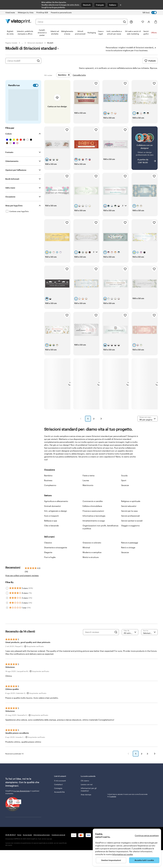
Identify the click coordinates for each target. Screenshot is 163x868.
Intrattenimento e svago (94, 531)
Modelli (50, 43)
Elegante (48, 563)
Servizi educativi (129, 517)
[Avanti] (155, 764)
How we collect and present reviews (22, 586)
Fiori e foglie (50, 568)
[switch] (151, 13)
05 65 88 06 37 (11, 845)
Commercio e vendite (93, 512)
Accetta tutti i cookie (144, 860)
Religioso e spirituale (131, 512)
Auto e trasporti (51, 526)
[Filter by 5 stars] (7, 599)
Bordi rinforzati (12, 172)
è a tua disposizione (22, 802)
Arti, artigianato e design (56, 522)
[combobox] (80, 22)
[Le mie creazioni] (137, 22)
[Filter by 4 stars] (7, 604)
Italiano (113, 5)
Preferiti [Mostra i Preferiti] (150, 61)
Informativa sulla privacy (42, 845)
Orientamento (12, 154)
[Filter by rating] (130, 643)
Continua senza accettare (147, 835)
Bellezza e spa (51, 531)
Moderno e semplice (92, 563)
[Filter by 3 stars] (7, 609)
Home (19, 845)
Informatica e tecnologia (94, 526)
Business (48, 491)
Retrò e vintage (128, 558)
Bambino (48, 486)
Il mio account (60, 791)
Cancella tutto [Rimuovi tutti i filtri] (79, 68)
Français (100, 5)
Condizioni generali (58, 845)
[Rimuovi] (64, 68)
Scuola (124, 486)
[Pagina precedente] (81, 429)
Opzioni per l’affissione (16, 163)
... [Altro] (22, 43)
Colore (8, 127)
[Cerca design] (38, 61)
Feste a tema (89, 486)
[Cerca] (124, 22)
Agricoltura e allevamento (56, 512)
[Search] (116, 643)
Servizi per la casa (129, 522)
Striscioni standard (35, 43)
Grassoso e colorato (92, 553)
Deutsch (87, 5)
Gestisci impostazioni (111, 860)
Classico (48, 553)
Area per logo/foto (14, 199)
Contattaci (58, 795)
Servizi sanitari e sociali (132, 531)
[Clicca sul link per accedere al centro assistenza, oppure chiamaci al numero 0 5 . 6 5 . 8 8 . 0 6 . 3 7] (131, 22)
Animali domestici (52, 517)
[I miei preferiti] (143, 22)
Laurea (86, 491)
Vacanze (125, 496)
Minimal (86, 558)
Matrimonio (88, 496)
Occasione (10, 190)
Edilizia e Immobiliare (92, 517)
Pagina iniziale (11, 43)
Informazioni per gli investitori (89, 800)
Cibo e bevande (51, 536)
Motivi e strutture (91, 568)
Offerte (154, 33)
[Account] (149, 22)
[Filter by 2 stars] (7, 613)
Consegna (58, 799)
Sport (124, 491)
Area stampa (86, 805)
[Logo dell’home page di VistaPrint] (18, 22)
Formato (9, 145)
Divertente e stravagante (56, 558)
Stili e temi (10, 181)
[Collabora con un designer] (145, 146)
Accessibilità (59, 803)
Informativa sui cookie (122, 854)
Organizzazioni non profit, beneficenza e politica (100, 538)
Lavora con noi (87, 795)
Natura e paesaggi (130, 553)
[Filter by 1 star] (7, 618)
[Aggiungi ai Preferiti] (96, 77)
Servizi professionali (130, 526)
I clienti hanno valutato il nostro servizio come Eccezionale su (127, 806)
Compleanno (50, 496)
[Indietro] (128, 764)
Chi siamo (85, 791)
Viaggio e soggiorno (130, 536)
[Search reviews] (99, 643)
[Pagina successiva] (101, 429)
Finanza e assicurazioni (93, 522)
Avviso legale (27, 845)
